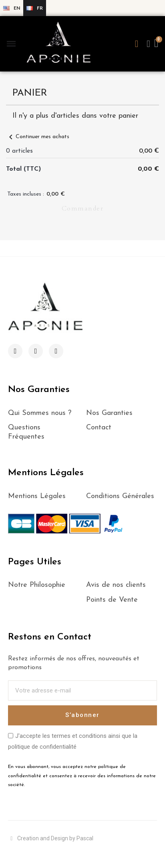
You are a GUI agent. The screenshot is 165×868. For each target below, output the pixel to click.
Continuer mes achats (38, 137)
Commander (83, 208)
